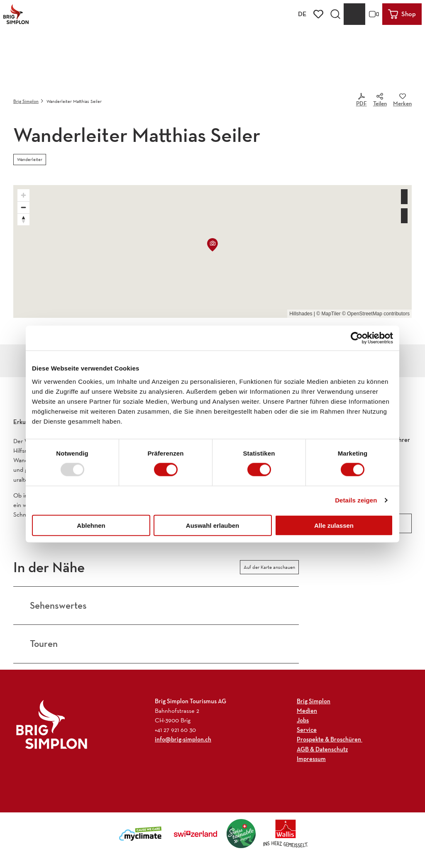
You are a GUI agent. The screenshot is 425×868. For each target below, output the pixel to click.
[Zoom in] (23, 195)
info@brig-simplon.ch (183, 740)
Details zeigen (356, 500)
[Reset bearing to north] (23, 219)
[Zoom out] (23, 207)
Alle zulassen (334, 525)
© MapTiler (328, 314)
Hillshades (301, 314)
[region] (212, 251)
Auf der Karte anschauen (269, 567)
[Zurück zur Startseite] (16, 14)
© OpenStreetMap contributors (376, 314)
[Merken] (402, 101)
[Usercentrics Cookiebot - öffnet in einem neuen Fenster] (357, 338)
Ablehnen (91, 525)
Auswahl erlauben (212, 525)
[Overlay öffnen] (335, 14)
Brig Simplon (26, 101)
